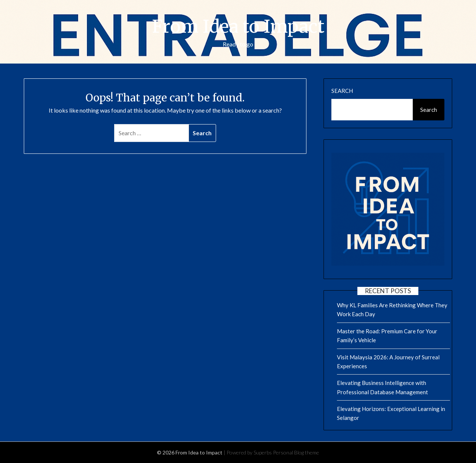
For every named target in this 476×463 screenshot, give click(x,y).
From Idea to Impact (238, 26)
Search (342, 91)
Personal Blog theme (296, 452)
